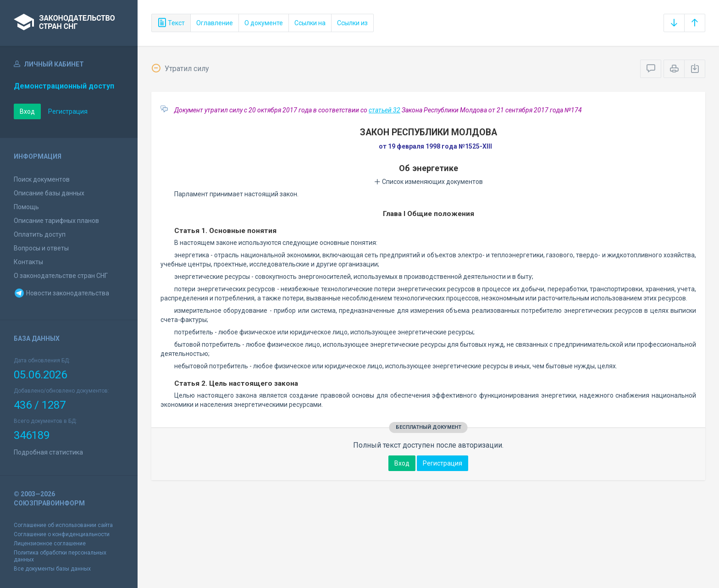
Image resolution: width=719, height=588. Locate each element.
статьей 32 (384, 110)
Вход (27, 111)
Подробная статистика (48, 452)
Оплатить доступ (40, 234)
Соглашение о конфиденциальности (62, 534)
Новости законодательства (61, 293)
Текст (171, 23)
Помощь (26, 207)
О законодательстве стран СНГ (61, 276)
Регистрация (68, 111)
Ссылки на (310, 23)
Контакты (28, 262)
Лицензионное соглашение (50, 544)
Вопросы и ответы (41, 248)
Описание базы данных (49, 193)
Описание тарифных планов (56, 221)
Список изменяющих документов (429, 182)
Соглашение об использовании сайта (63, 525)
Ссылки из (352, 23)
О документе (264, 23)
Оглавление (215, 23)
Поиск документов (42, 179)
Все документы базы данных (52, 569)
